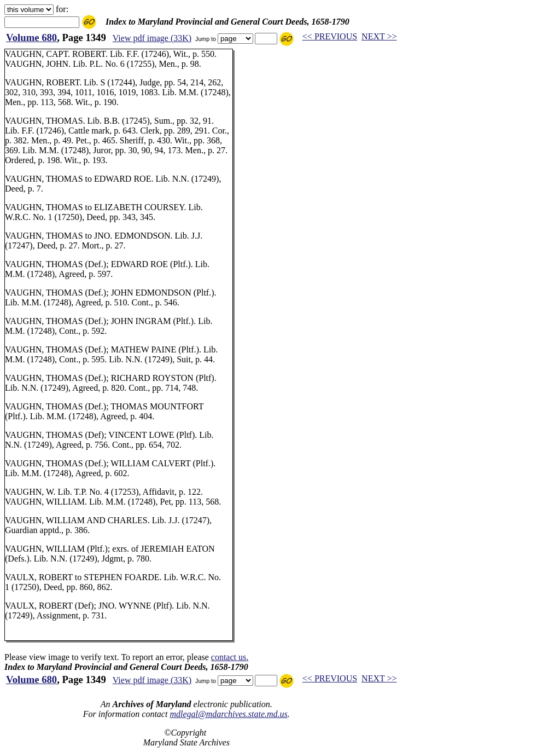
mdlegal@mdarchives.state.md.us (228, 714)
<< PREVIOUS (330, 36)
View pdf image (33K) (152, 38)
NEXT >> (379, 36)
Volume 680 (31, 37)
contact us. (230, 657)
